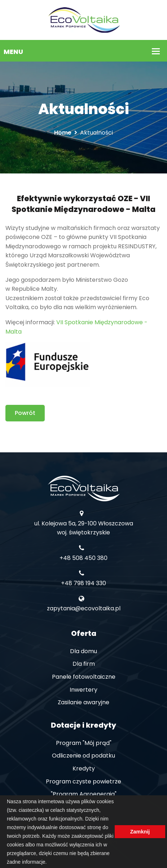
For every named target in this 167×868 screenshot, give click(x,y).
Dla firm (84, 664)
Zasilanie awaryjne (83, 702)
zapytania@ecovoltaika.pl (84, 608)
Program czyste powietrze (83, 781)
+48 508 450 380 (83, 558)
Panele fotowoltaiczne (84, 677)
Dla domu (83, 651)
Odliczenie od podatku (83, 756)
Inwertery (83, 690)
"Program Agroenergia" (84, 794)
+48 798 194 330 (83, 583)
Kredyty (84, 768)
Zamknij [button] (140, 832)
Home (63, 133)
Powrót (25, 413)
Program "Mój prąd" (84, 743)
